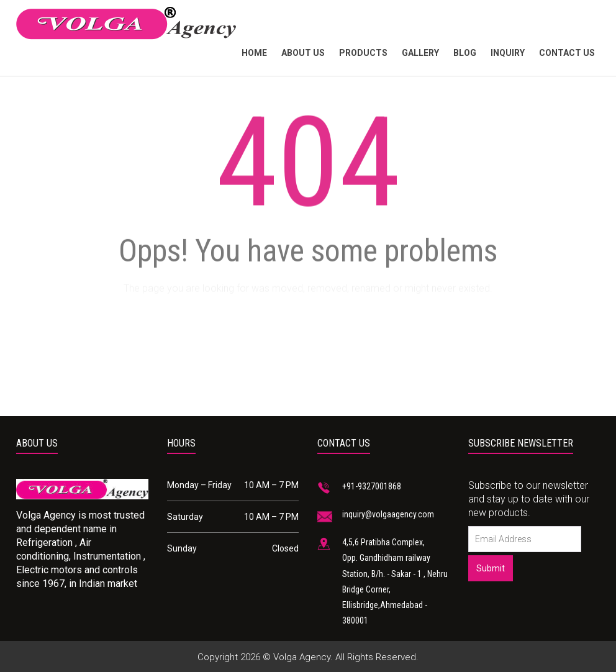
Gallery (420, 53)
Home (254, 53)
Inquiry (508, 53)
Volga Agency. (303, 657)
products (363, 53)
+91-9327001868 (372, 486)
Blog (465, 53)
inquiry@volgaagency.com (388, 514)
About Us (303, 53)
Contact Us (567, 53)
